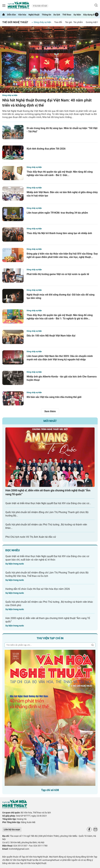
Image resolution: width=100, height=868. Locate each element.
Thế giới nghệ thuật (15, 22)
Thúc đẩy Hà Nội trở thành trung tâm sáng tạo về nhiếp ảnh (59, 233)
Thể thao (67, 15)
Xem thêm (50, 411)
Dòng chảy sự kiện (42, 22)
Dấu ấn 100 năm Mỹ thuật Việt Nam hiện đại (51, 336)
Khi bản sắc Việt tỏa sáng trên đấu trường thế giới (54, 397)
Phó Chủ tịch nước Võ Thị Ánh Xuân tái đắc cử (31, 537)
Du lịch (57, 15)
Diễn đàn (11, 15)
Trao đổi (58, 22)
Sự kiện (77, 15)
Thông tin (46, 15)
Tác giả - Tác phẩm (74, 22)
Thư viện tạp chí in (50, 638)
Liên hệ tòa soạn (12, 830)
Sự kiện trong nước (15, 564)
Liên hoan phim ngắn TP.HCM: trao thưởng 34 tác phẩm (57, 213)
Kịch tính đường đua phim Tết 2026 (46, 149)
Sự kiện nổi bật (41, 6)
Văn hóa (22, 15)
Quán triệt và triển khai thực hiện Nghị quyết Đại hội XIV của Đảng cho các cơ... (48, 503)
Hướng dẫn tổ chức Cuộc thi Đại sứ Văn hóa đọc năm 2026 (38, 589)
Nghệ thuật (34, 15)
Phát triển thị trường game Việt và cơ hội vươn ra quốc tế (58, 274)
